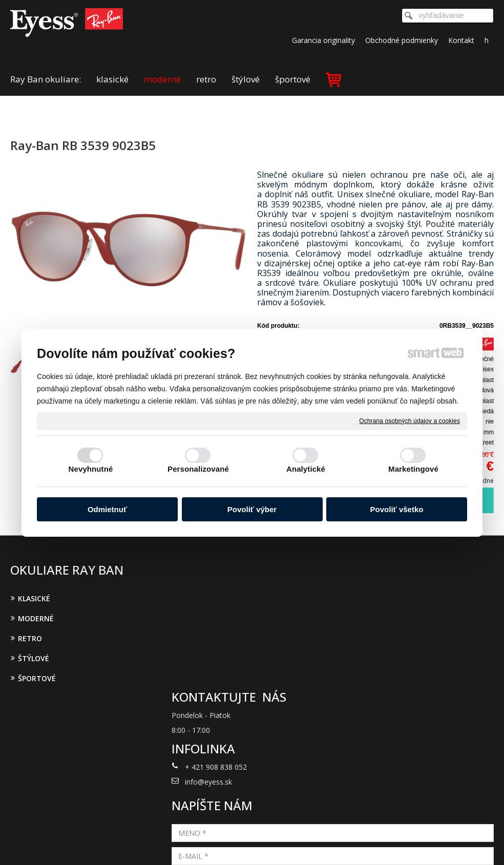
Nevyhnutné (91, 469)
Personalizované (198, 469)
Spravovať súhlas (420, 843)
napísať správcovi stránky (239, 843)
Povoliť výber (252, 509)
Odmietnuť (107, 509)
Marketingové (413, 469)
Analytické (306, 469)
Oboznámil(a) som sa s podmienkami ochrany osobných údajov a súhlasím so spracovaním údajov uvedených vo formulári (419, 712)
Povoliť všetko (397, 509)
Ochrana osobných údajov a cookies (409, 420)
